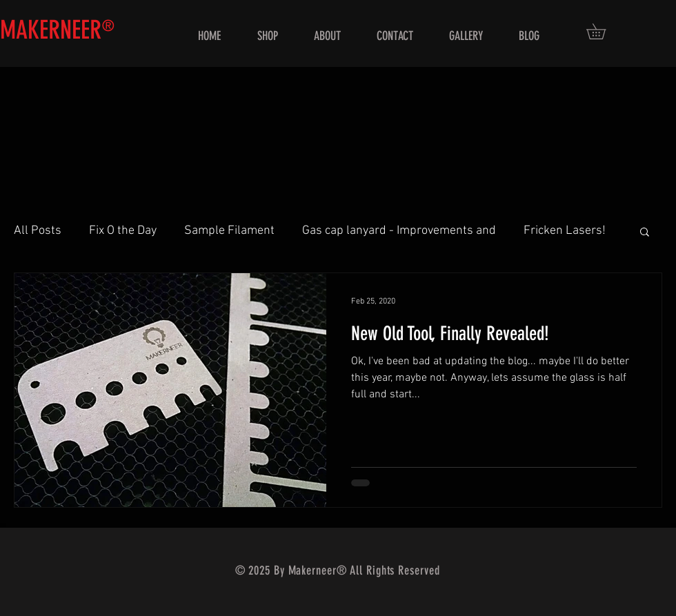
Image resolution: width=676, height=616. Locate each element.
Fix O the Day (123, 231)
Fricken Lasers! (565, 231)
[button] (604, 31)
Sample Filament (229, 231)
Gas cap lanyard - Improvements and (399, 231)
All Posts (38, 231)
